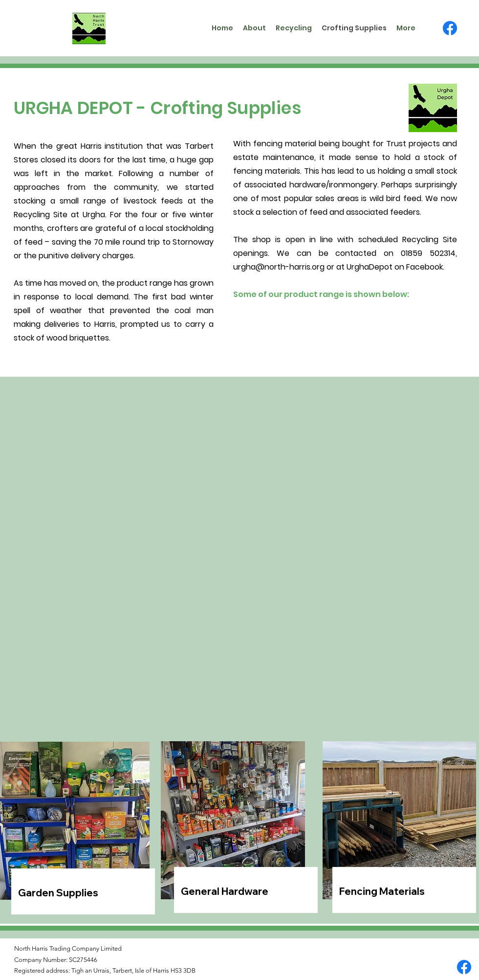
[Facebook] (450, 28)
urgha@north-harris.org (279, 267)
